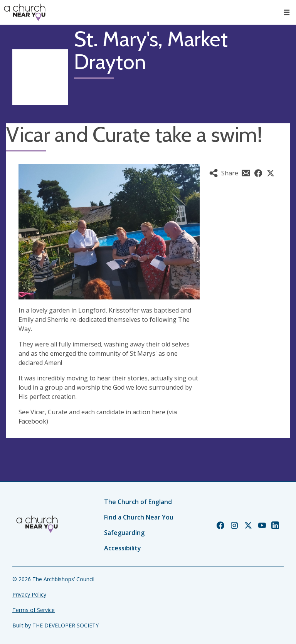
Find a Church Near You (139, 517)
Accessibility (123, 548)
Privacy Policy (29, 594)
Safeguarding (124, 533)
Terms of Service (34, 610)
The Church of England (138, 502)
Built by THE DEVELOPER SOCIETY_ (57, 625)
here (159, 412)
